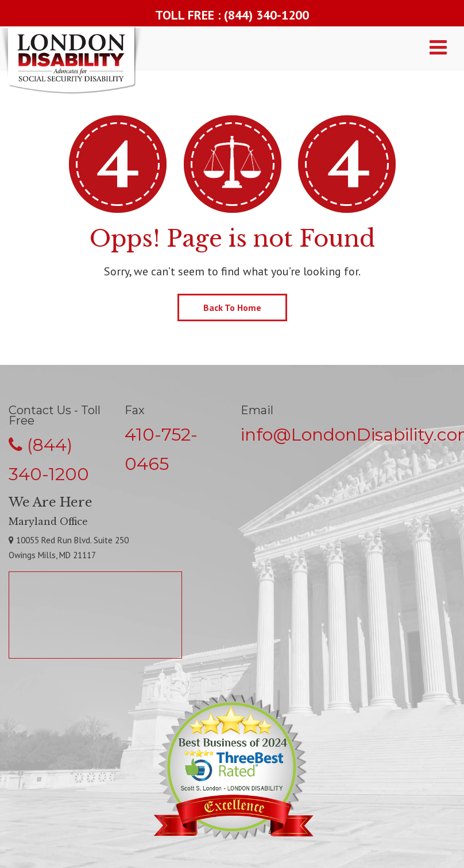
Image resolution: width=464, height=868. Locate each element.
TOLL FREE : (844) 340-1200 (232, 15)
